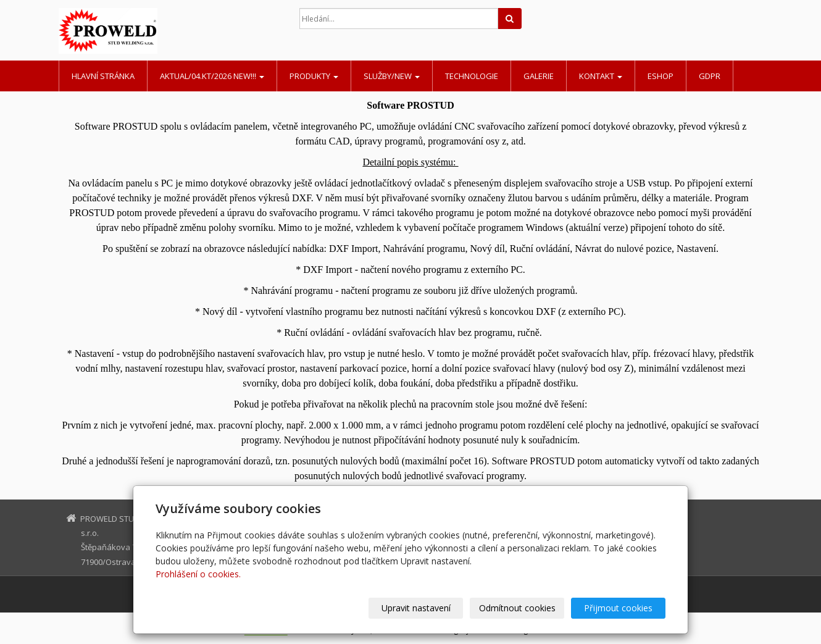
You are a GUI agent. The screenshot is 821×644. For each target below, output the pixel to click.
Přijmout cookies (618, 608)
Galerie (539, 76)
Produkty (314, 76)
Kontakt (601, 76)
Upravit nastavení (416, 608)
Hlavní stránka (103, 76)
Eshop (661, 76)
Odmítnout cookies (517, 608)
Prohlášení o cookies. (198, 574)
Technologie (472, 76)
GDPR (710, 76)
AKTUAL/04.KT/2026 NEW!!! (212, 76)
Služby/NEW (392, 76)
